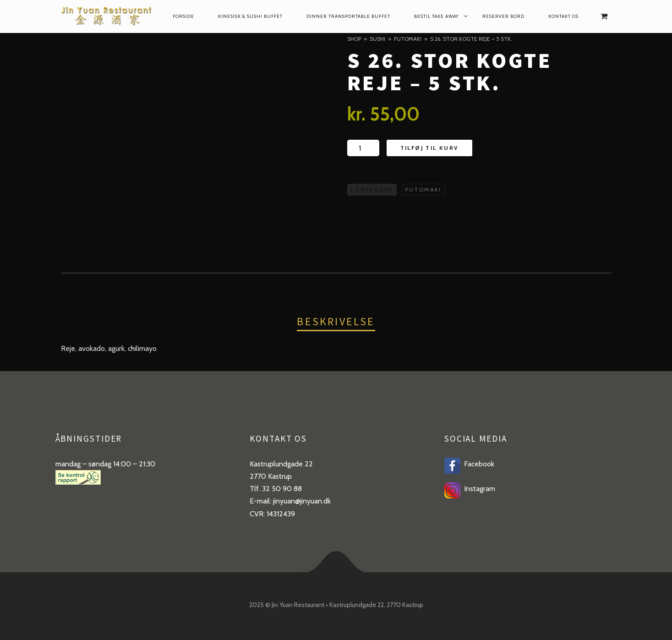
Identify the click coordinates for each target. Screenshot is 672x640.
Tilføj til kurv (429, 148)
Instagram (478, 489)
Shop (354, 39)
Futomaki (408, 39)
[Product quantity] (363, 148)
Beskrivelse (336, 321)
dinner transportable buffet (348, 16)
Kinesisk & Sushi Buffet (250, 16)
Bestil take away (436, 16)
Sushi (377, 39)
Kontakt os (563, 16)
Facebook (477, 464)
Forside (183, 16)
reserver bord (503, 16)
